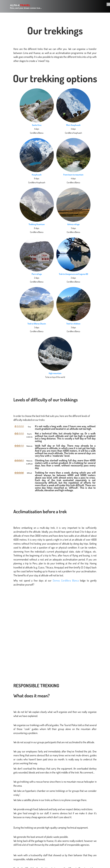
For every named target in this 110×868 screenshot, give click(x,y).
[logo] (23, 6)
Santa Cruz (37, 125)
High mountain (55, 373)
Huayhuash (37, 175)
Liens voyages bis (100, 832)
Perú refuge (37, 274)
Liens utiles (90, 835)
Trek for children (73, 324)
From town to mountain (73, 175)
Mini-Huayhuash (73, 125)
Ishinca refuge (73, 224)
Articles (95, 835)
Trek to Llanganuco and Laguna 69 (73, 274)
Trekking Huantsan (37, 224)
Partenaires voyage (84, 832)
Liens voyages (92, 832)
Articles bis (99, 835)
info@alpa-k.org (16, 851)
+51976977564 (15, 854)
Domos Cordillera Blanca (66, 580)
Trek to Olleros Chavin (37, 324)
